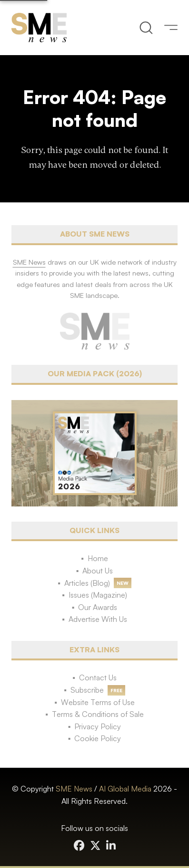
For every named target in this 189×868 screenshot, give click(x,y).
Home (98, 558)
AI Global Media (125, 789)
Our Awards (98, 607)
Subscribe (87, 690)
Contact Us (98, 677)
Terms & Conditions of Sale (98, 714)
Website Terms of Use (98, 702)
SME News (74, 789)
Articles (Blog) (87, 583)
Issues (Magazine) (98, 595)
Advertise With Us (98, 619)
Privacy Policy (98, 726)
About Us (98, 571)
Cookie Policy (98, 738)
